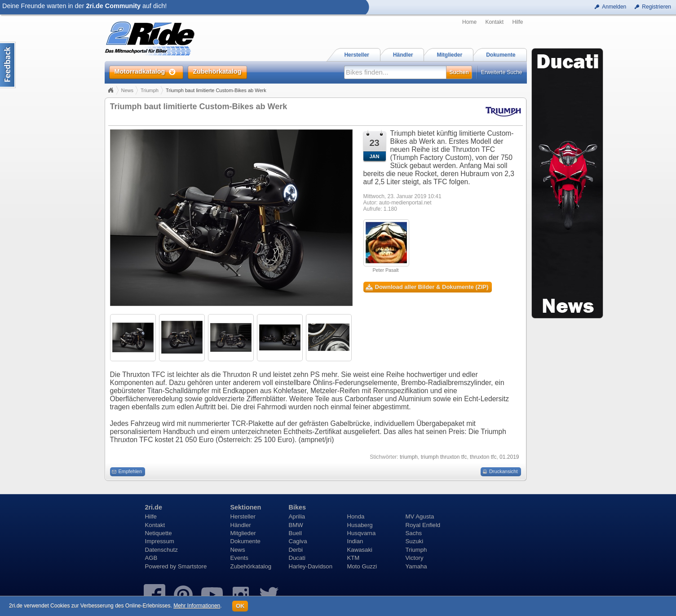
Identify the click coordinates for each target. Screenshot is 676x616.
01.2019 (509, 457)
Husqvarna (362, 533)
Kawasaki (360, 550)
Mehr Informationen (197, 606)
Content (8, 65)
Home (469, 22)
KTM (353, 558)
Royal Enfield (423, 525)
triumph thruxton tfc (444, 457)
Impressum (160, 541)
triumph (409, 457)
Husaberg (360, 525)
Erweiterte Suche (501, 72)
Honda (356, 516)
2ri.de (154, 507)
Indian (355, 541)
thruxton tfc (483, 457)
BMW (296, 525)
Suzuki (415, 541)
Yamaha (416, 566)
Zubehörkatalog (251, 566)
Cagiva (298, 541)
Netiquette (159, 533)
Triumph (150, 90)
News (128, 90)
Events (239, 558)
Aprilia (297, 516)
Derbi (296, 550)
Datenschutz (161, 550)
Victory (415, 558)
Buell (295, 533)
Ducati (297, 558)
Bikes (297, 507)
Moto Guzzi (362, 566)
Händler (241, 525)
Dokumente (245, 541)
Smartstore (192, 566)
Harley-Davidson (311, 566)
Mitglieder (243, 533)
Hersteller (243, 516)
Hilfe (517, 22)
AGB (151, 558)
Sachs (414, 533)
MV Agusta (420, 516)
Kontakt (494, 22)
